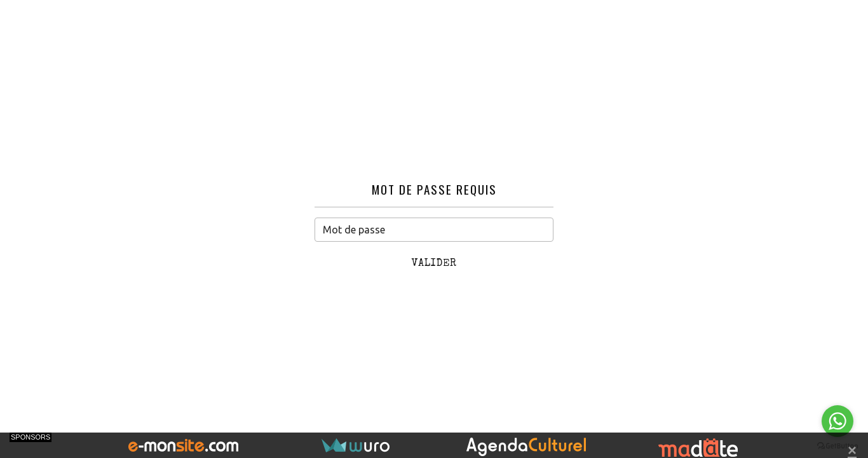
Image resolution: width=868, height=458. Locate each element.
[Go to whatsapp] (837, 421)
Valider (434, 264)
